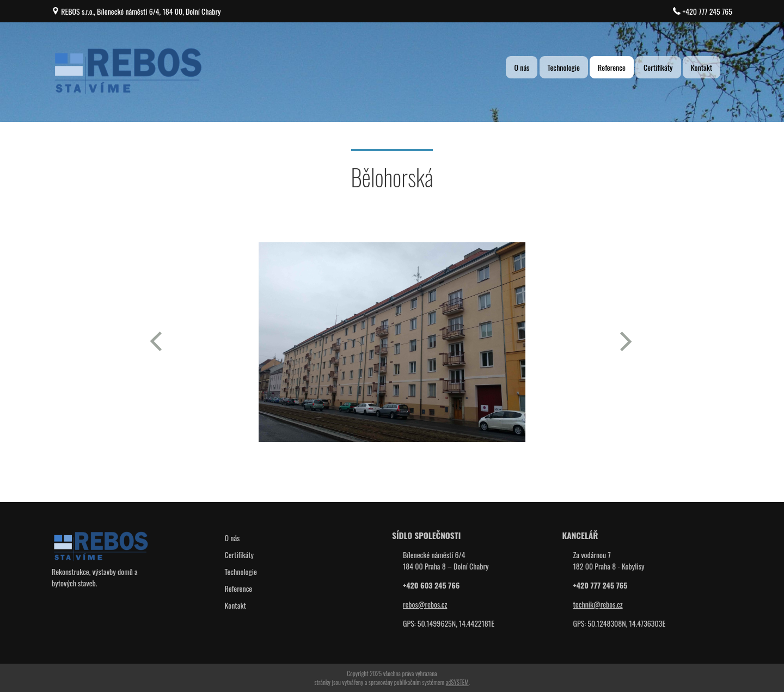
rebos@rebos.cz (425, 604)
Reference (612, 67)
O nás (522, 67)
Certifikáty (658, 67)
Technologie (564, 67)
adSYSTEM (457, 682)
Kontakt (702, 67)
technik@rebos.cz (598, 604)
